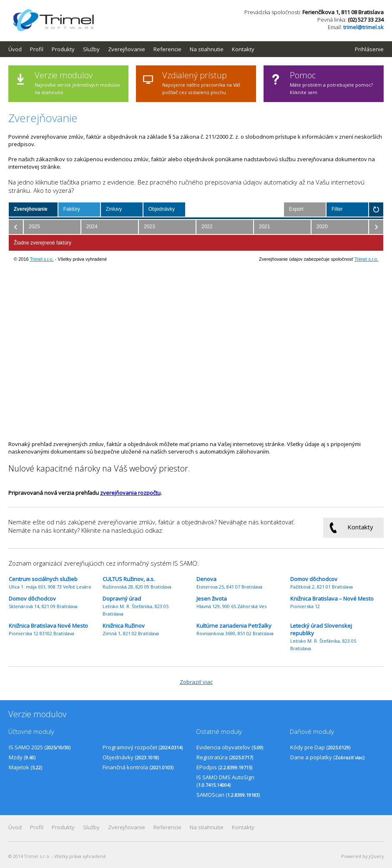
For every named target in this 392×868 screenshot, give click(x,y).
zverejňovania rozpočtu (130, 493)
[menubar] (136, 49)
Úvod (15, 49)
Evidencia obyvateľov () (230, 747)
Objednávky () (131, 757)
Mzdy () (22, 757)
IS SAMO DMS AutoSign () (225, 781)
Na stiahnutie (207, 49)
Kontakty (243, 49)
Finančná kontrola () (138, 767)
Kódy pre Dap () (320, 747)
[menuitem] (19, 49)
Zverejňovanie (127, 49)
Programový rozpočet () (143, 747)
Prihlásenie (369, 49)
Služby (91, 49)
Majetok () (25, 767)
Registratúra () (225, 757)
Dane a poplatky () (327, 757)
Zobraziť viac (196, 682)
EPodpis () (224, 767)
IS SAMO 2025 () (40, 747)
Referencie (167, 49)
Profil (37, 49)
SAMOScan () (228, 795)
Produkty (63, 49)
